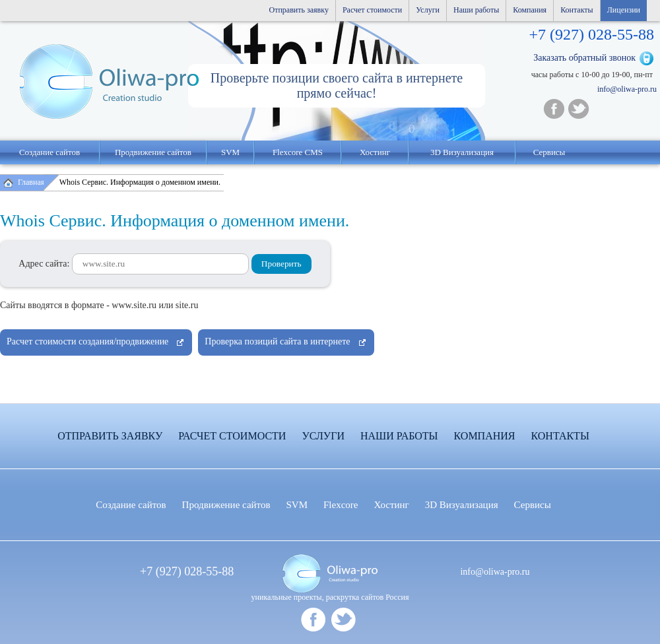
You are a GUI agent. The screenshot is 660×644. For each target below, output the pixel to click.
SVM (230, 152)
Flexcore (341, 505)
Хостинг (392, 505)
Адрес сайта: (134, 264)
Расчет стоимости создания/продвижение (87, 341)
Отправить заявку (299, 10)
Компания (530, 10)
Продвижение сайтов (153, 152)
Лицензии (624, 10)
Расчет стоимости (372, 10)
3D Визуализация (462, 152)
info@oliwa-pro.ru (627, 89)
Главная (31, 182)
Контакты (577, 10)
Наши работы (476, 10)
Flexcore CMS (298, 152)
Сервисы (549, 152)
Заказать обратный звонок (584, 58)
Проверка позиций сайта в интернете (277, 341)
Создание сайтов (49, 152)
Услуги (428, 10)
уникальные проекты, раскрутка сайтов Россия (330, 597)
